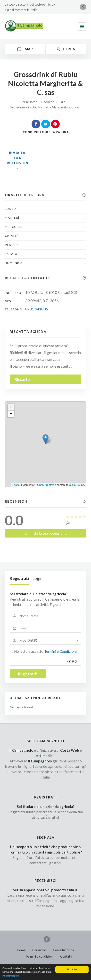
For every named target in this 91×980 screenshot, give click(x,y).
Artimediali (45, 756)
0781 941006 (37, 309)
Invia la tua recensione (46, 533)
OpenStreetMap (47, 485)
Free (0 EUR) (28, 640)
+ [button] (11, 407)
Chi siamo (39, 950)
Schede (49, 102)
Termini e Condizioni (60, 651)
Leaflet (16, 485)
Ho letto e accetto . (46, 651)
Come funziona (63, 950)
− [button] (11, 414)
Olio (62, 102)
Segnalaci (20, 857)
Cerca (66, 49)
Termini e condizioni (39, 956)
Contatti (66, 956)
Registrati (19, 578)
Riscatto (22, 379)
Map (25, 49)
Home (33, 102)
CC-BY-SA (78, 485)
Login (37, 578)
